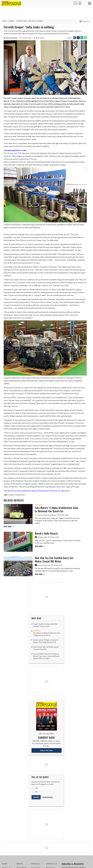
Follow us (84, 21)
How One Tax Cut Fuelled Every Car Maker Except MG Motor (54, 560)
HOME (4, 864)
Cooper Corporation (17, 495)
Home (5, 21)
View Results (48, 797)
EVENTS (20, 864)
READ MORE (9, 527)
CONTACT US (51, 864)
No (36, 792)
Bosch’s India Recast (46, 533)
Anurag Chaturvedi (43, 565)
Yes (37, 788)
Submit (36, 797)
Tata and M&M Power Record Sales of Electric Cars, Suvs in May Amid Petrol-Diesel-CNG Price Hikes (47, 656)
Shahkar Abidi (41, 537)
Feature (12, 21)
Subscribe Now (47, 750)
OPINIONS (35, 864)
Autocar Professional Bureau (46, 515)
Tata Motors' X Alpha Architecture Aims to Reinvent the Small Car (57, 509)
